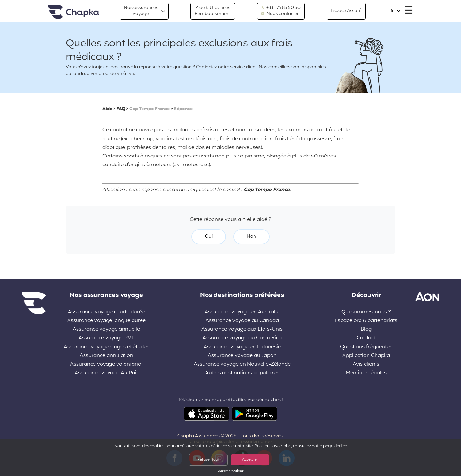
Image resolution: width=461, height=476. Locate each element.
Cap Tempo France (150, 109)
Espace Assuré (346, 11)
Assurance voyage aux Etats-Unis (242, 330)
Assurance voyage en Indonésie (242, 347)
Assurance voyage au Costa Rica (242, 338)
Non (251, 236)
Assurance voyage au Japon (242, 356)
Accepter (250, 460)
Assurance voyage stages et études (106, 347)
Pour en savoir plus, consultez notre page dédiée (301, 446)
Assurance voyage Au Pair (106, 373)
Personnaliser (230, 472)
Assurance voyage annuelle (106, 330)
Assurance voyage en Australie (242, 312)
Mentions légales (366, 373)
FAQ (121, 109)
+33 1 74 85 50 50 (281, 8)
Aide (107, 109)
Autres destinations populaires (242, 373)
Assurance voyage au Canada (242, 321)
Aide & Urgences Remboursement (213, 11)
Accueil (73, 12)
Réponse (183, 109)
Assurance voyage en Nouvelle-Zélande (242, 364)
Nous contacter (280, 14)
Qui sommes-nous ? (366, 312)
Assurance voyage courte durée (106, 312)
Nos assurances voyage (141, 11)
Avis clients (366, 364)
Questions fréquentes (366, 347)
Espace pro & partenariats (366, 321)
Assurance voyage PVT (106, 338)
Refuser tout (208, 460)
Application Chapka (366, 356)
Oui (209, 236)
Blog (366, 330)
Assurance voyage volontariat (106, 364)
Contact (366, 338)
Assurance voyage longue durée (106, 321)
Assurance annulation (106, 356)
